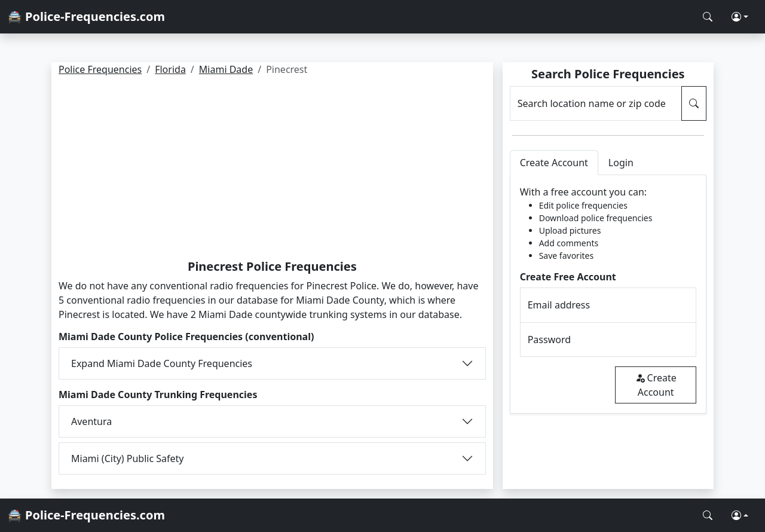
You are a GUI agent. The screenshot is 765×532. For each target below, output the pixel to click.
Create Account (656, 385)
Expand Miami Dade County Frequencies (162, 363)
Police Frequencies (100, 69)
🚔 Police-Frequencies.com (86, 16)
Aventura (91, 421)
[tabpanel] (608, 294)
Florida (170, 69)
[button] (740, 17)
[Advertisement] (272, 170)
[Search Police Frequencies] (708, 17)
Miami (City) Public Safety (128, 458)
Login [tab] (621, 163)
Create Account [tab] (554, 163)
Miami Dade (226, 69)
